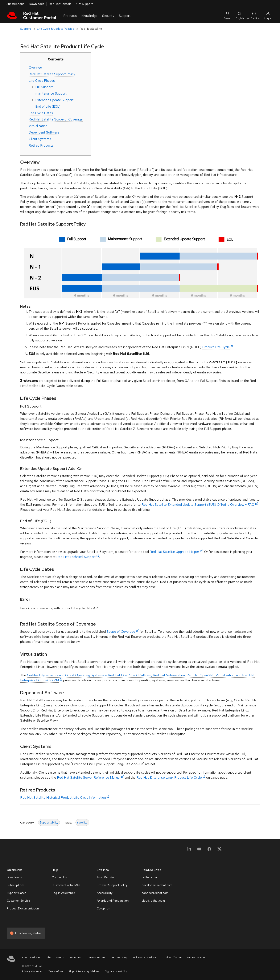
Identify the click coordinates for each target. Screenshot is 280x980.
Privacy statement (33, 971)
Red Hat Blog (120, 957)
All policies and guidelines (84, 971)
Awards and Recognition (113, 901)
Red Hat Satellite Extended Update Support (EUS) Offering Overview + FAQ (198, 505)
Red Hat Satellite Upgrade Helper (174, 552)
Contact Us (59, 877)
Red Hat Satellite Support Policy (52, 74)
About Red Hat (31, 957)
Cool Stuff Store (172, 957)
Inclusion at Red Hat (145, 957)
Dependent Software (44, 132)
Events (60, 957)
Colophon (103, 908)
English (240, 16)
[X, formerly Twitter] (219, 849)
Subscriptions (15, 4)
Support (26, 29)
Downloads (36, 4)
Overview (36, 68)
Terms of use (56, 971)
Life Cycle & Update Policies (55, 29)
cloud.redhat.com (153, 901)
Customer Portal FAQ (66, 885)
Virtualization (38, 126)
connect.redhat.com (155, 893)
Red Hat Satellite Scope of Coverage (56, 119)
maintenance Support (51, 94)
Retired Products (41, 146)
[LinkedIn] (189, 851)
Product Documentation (23, 908)
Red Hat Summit (197, 957)
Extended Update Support (55, 100)
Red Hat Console (60, 4)
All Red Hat (254, 16)
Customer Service (18, 901)
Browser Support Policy (112, 885)
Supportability (49, 822)
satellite (82, 822)
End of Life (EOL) (48, 107)
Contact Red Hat (96, 957)
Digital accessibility (116, 971)
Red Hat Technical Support (76, 557)
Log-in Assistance (63, 893)
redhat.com (149, 877)
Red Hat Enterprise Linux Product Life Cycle (169, 777)
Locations (75, 957)
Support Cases (16, 893)
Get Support (85, 4)
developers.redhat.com (157, 885)
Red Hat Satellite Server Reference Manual (89, 777)
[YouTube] (199, 851)
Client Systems (40, 139)
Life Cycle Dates (41, 113)
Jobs (48, 957)
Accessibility (105, 893)
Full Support (44, 87)
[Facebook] (209, 851)
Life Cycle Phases (42, 81)
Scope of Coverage (121, 632)
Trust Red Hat (106, 877)
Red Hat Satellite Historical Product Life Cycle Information (63, 798)
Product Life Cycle (216, 347)
